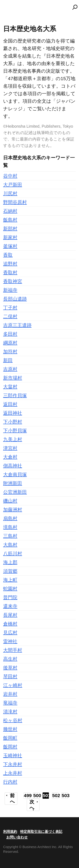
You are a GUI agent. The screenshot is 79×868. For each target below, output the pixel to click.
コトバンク (41, 7)
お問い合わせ (17, 837)
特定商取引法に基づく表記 (41, 832)
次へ (32, 805)
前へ (12, 798)
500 (36, 795)
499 (27, 795)
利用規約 (10, 832)
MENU (8, 9)
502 (55, 795)
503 (65, 795)
